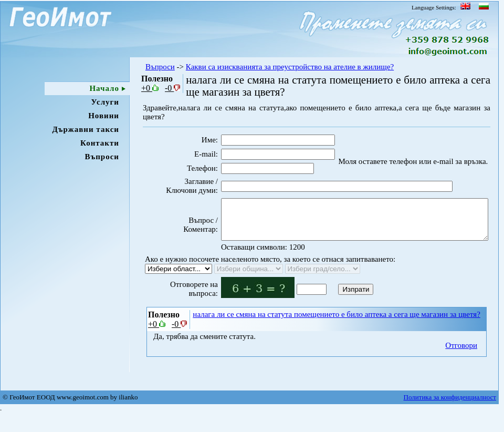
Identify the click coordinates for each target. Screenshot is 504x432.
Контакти (100, 143)
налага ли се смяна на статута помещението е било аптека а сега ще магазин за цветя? (336, 331)
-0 (172, 88)
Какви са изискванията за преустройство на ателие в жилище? (290, 67)
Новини (104, 116)
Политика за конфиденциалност (450, 415)
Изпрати (338, 306)
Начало (104, 88)
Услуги (105, 102)
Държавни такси (86, 129)
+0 (150, 88)
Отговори (461, 362)
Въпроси (102, 157)
